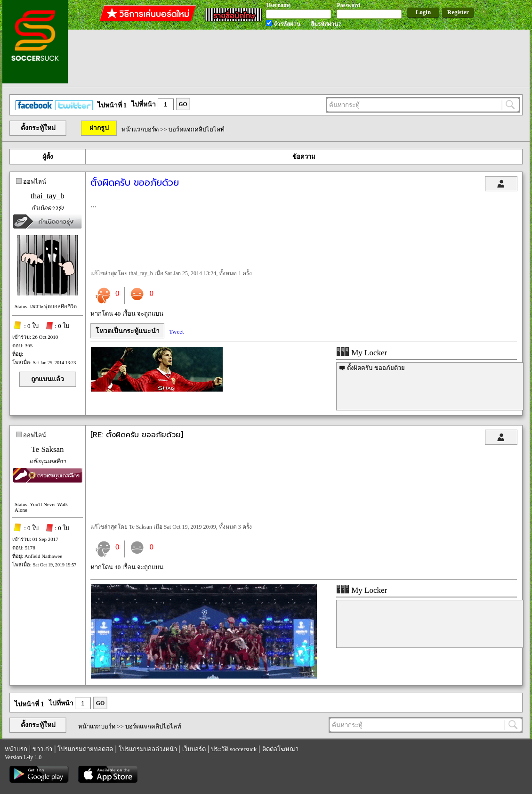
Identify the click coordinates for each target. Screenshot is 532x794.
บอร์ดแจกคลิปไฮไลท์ (197, 129)
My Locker (362, 353)
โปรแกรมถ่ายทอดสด (85, 749)
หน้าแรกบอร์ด (140, 129)
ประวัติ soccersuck (234, 749)
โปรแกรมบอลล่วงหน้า (148, 749)
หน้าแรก (16, 749)
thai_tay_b (48, 196)
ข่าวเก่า (42, 749)
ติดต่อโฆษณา (280, 749)
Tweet (177, 332)
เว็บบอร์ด (194, 749)
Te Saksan (47, 449)
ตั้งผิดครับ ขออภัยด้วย (376, 368)
